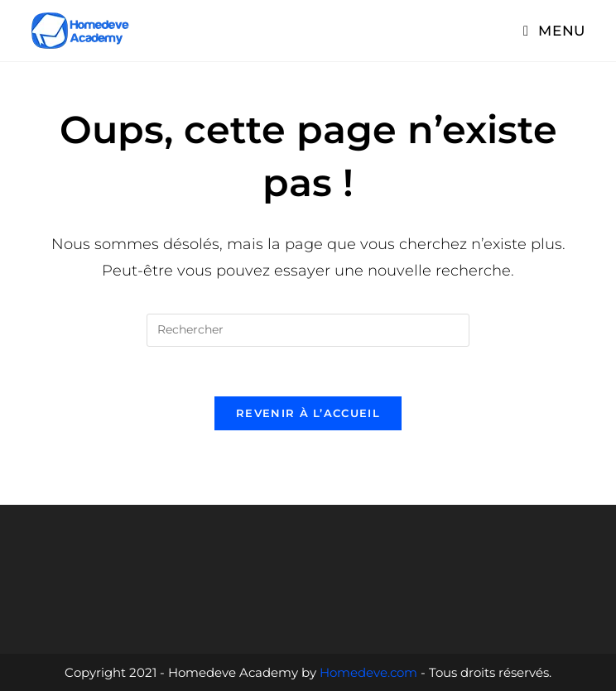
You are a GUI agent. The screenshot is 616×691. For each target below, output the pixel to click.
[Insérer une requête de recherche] (308, 330)
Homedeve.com (368, 672)
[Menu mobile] (554, 31)
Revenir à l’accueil (308, 413)
